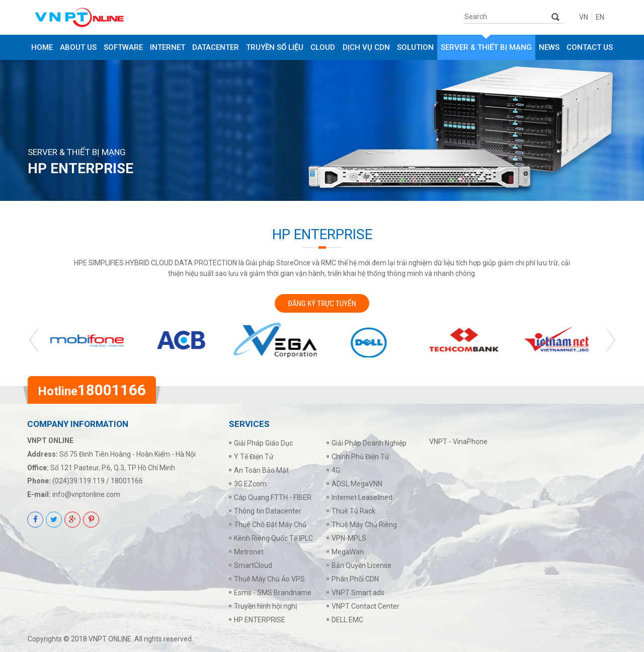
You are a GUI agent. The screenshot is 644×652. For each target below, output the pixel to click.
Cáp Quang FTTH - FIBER (273, 497)
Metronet (249, 552)
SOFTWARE (123, 47)
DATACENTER (216, 47)
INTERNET (168, 47)
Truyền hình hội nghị (265, 606)
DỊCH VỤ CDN (366, 47)
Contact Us (590, 47)
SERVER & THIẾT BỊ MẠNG (486, 47)
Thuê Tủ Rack (353, 511)
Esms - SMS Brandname (273, 593)
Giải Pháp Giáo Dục (263, 443)
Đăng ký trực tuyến (322, 304)
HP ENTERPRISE (260, 620)
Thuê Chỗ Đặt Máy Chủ (270, 525)
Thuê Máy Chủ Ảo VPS (269, 579)
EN (600, 17)
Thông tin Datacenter (268, 511)
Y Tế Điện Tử (254, 457)
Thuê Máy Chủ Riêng (364, 525)
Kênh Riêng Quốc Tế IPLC (273, 538)
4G (336, 470)
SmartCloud (253, 565)
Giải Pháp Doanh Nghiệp (369, 443)
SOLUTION (415, 47)
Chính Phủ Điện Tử (360, 457)
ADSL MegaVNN (357, 484)
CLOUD (323, 47)
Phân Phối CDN (355, 579)
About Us (78, 47)
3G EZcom (250, 484)
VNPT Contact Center (366, 606)
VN (584, 17)
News (549, 47)
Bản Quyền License (361, 565)
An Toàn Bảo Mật (261, 470)
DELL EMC (347, 620)
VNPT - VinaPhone (458, 442)
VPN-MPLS (349, 538)
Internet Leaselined (362, 497)
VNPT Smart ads (358, 593)
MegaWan (348, 552)
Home (42, 47)
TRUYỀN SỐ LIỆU (275, 47)
